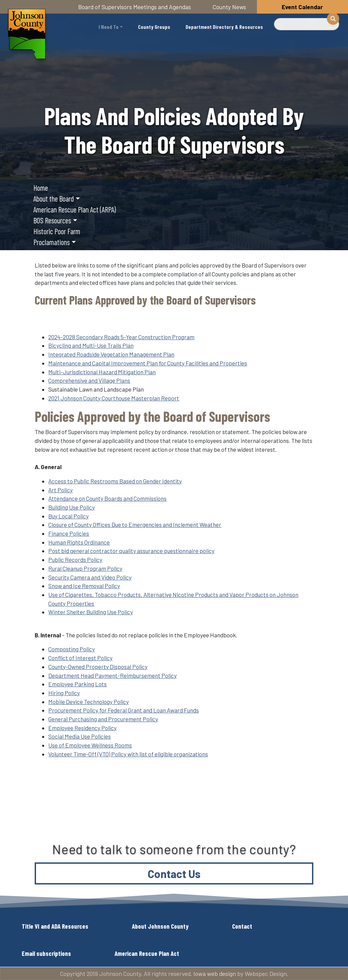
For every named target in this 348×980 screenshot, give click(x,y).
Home (41, 188)
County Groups (154, 27)
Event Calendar (302, 7)
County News (229, 7)
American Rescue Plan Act (147, 953)
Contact (242, 926)
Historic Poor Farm (57, 231)
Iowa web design (215, 974)
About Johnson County (160, 926)
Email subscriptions (46, 953)
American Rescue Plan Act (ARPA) (75, 209)
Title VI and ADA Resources (55, 926)
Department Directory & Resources (224, 27)
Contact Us (174, 874)
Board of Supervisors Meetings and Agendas (135, 7)
